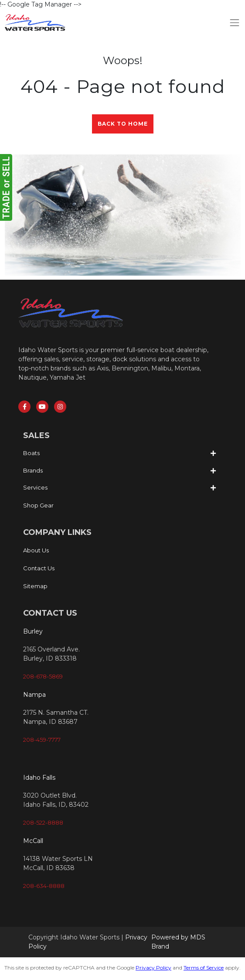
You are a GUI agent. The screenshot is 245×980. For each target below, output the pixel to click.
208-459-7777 (42, 740)
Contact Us (39, 568)
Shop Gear (38, 505)
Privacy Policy (153, 968)
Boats (31, 453)
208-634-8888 (44, 886)
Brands (33, 470)
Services (35, 487)
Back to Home (123, 124)
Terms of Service (204, 968)
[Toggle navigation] (235, 22)
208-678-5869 (43, 676)
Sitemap (35, 586)
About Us (36, 550)
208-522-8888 (43, 822)
